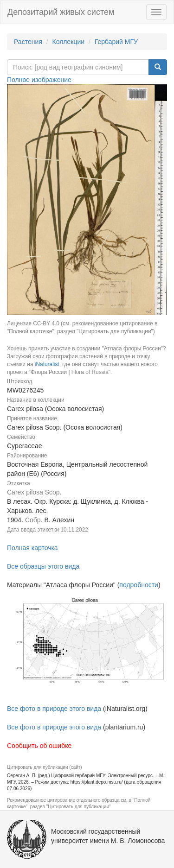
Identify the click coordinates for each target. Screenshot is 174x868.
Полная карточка (32, 548)
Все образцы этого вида (43, 566)
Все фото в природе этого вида (54, 709)
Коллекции (69, 42)
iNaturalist (47, 364)
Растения (28, 42)
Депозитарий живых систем (61, 12)
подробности (139, 585)
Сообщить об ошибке (39, 746)
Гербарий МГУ (116, 42)
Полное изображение (39, 80)
